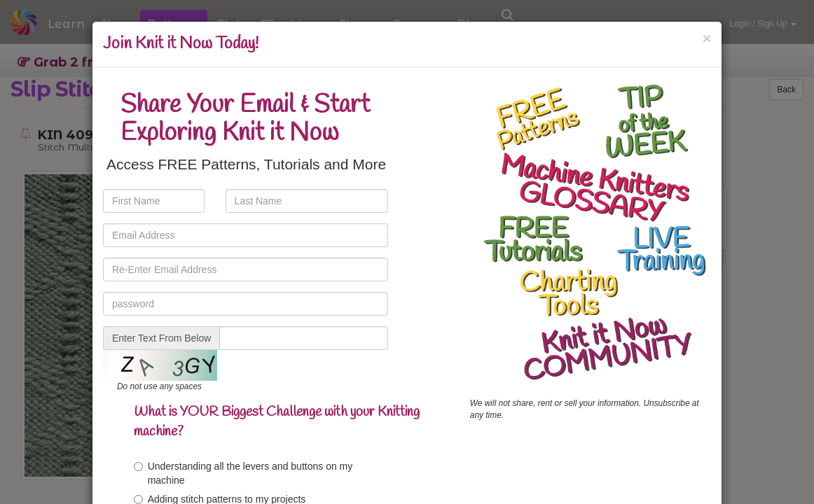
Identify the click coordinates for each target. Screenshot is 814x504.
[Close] (707, 38)
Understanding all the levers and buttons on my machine (243, 473)
